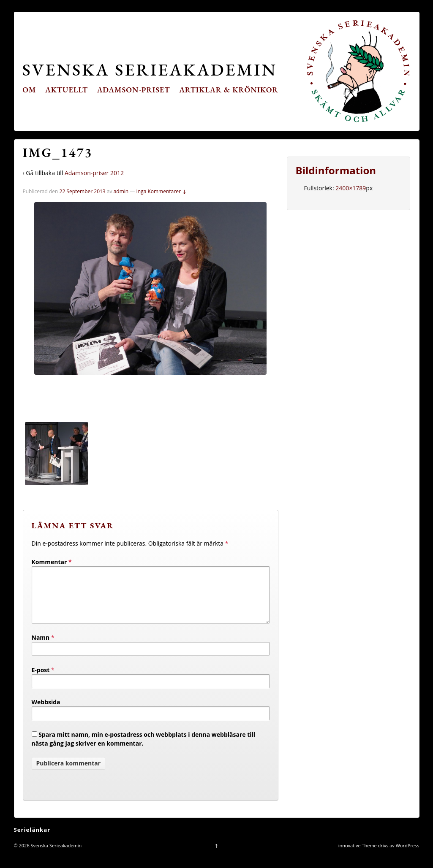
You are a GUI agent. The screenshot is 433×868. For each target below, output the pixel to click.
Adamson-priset (134, 90)
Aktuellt (67, 90)
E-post (41, 680)
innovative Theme (358, 856)
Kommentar (52, 562)
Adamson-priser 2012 (94, 173)
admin (121, 191)
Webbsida (46, 712)
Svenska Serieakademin (150, 69)
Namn (41, 648)
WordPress (408, 856)
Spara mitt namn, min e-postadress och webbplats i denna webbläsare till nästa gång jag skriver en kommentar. (144, 749)
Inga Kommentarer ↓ (161, 191)
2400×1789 (351, 188)
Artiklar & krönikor (229, 90)
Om (29, 90)
